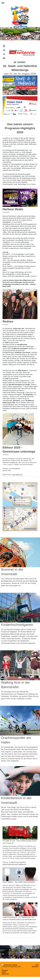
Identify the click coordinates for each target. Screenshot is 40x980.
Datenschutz (5, 974)
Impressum (5, 970)
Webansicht (35, 966)
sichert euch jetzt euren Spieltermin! (14, 864)
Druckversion (7, 965)
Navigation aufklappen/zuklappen (20, 3)
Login (37, 965)
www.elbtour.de (17, 475)
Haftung (4, 972)
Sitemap (15, 965)
